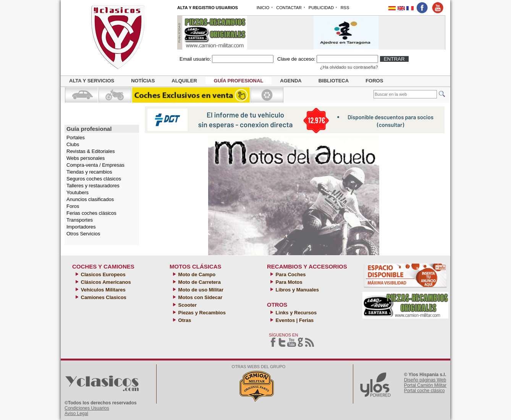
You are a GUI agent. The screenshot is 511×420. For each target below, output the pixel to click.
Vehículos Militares (103, 290)
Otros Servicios (83, 234)
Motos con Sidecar (200, 297)
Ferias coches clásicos (91, 213)
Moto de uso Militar (200, 290)
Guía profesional (239, 81)
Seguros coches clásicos (94, 179)
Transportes (80, 220)
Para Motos (288, 282)
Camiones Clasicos (103, 297)
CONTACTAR (289, 8)
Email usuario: (195, 59)
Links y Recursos (295, 313)
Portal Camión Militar (425, 385)
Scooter (187, 305)
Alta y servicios (92, 81)
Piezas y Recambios (201, 313)
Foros (374, 81)
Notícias (143, 81)
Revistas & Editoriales (91, 151)
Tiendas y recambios (89, 172)
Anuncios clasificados (90, 199)
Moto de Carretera (199, 282)
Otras (184, 320)
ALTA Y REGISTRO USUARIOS (208, 8)
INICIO (263, 8)
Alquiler (184, 81)
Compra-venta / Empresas (95, 165)
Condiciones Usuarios (87, 408)
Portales (76, 138)
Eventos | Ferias (294, 320)
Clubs (73, 144)
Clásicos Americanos (105, 282)
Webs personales (86, 158)
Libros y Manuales (297, 290)
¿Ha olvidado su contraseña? (349, 67)
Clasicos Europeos (103, 274)
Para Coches (290, 274)
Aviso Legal (76, 414)
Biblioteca (334, 81)
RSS (345, 8)
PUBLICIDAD (321, 8)
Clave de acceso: (296, 59)
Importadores (81, 227)
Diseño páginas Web (425, 380)
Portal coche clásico (424, 391)
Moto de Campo (196, 274)
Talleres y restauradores (93, 186)
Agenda (291, 81)
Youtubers (78, 192)
